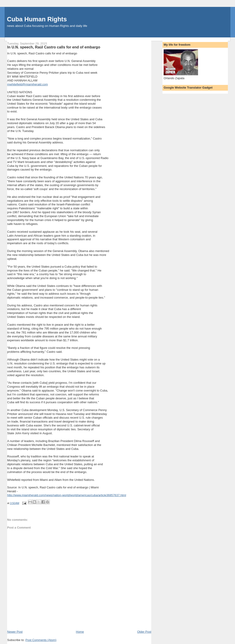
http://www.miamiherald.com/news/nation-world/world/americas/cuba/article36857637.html (67, 495)
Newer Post (15, 632)
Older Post (144, 632)
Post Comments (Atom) (41, 640)
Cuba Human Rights (37, 19)
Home (80, 632)
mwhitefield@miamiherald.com (27, 84)
